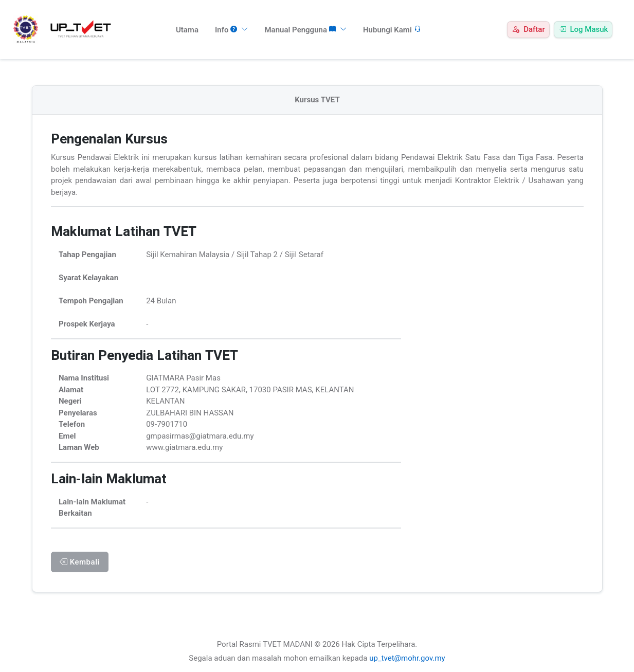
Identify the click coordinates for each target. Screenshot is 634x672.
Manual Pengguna (305, 30)
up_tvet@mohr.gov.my (407, 658)
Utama (187, 30)
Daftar (528, 29)
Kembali (80, 562)
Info (232, 30)
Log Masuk (583, 29)
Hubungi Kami (392, 30)
